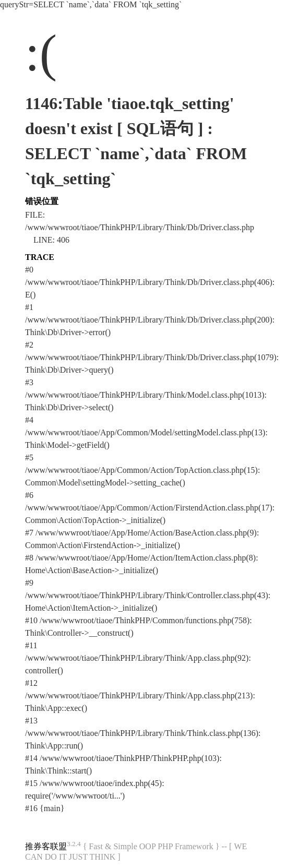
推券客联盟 (46, 846)
